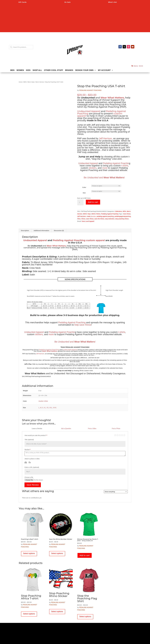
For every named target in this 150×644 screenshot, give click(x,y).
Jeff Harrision (82, 216)
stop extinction (110, 219)
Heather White (43, 401)
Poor (115, 435)
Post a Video (92, 428)
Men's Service (40, 82)
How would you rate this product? (36, 435)
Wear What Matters (50, 351)
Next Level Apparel (88, 221)
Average (120, 435)
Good (122, 435)
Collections (118, 211)
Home (21, 82)
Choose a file (29, 477)
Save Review (33, 485)
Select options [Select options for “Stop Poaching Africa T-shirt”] (29, 614)
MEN (12, 70)
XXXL (55, 408)
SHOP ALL (37, 70)
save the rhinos (99, 219)
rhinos (83, 219)
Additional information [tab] (41, 231)
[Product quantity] (80, 202)
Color (84, 187)
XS (48, 408)
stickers (93, 168)
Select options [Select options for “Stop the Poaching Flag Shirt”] (85, 617)
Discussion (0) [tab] (59, 231)
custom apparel (95, 240)
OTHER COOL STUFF (54, 70)
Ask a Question (66, 428)
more (105, 168)
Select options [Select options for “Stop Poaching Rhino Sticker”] (57, 611)
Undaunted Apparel (89, 111)
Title (29, 440)
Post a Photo (116, 428)
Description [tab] (25, 231)
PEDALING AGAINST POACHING (90, 90)
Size (84, 193)
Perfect (124, 435)
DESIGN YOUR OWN (86, 70)
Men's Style (31, 82)
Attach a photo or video (32, 459)
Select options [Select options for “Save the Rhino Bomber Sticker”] (57, 553)
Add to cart (93, 202)
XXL (51, 408)
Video (30, 462)
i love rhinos (127, 214)
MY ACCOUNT (106, 70)
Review (27, 450)
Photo (26, 462)
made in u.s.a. (91, 216)
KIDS (28, 70)
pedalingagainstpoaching (123, 216)
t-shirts (125, 166)
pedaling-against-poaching (105, 216)
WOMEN (20, 70)
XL (45, 408)
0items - (137, 66)
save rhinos (90, 219)
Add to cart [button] (85, 555)
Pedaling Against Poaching (110, 214)
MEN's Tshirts (96, 214)
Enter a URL (32, 467)
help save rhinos (83, 325)
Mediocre (117, 435)
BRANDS (69, 70)
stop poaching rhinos (122, 219)
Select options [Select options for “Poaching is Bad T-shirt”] (29, 553)
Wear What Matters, (112, 98)
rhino (79, 219)
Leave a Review (37, 428)
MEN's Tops (87, 214)
